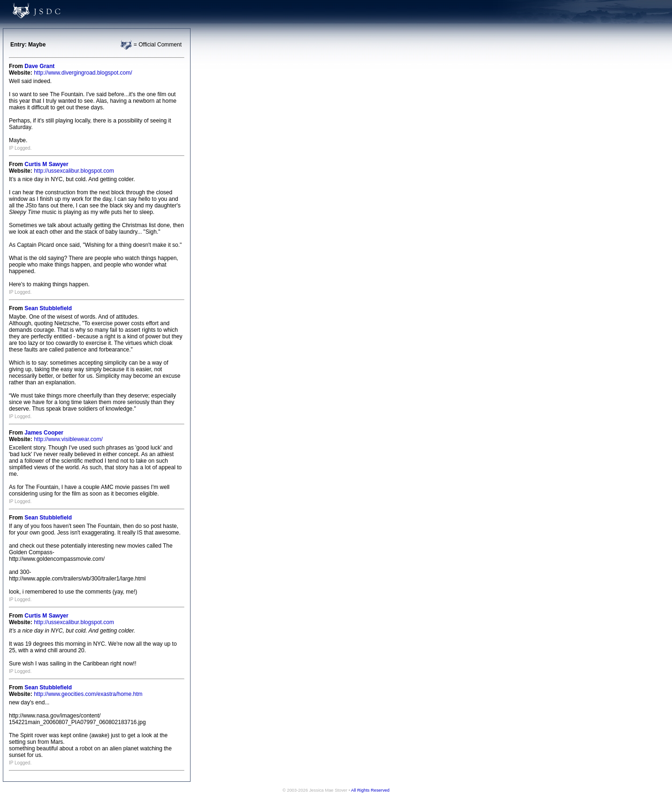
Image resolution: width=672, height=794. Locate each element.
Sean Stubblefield (48, 308)
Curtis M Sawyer (46, 164)
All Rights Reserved (370, 790)
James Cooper (44, 433)
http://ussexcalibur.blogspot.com (74, 171)
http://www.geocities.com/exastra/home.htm (88, 694)
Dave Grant (39, 66)
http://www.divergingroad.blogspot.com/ (83, 73)
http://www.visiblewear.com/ (68, 439)
